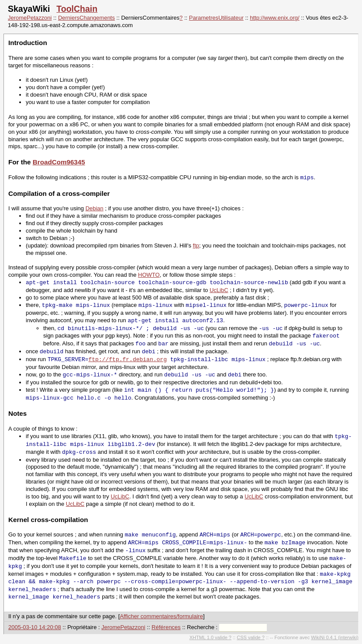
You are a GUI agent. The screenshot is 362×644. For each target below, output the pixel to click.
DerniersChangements (86, 18)
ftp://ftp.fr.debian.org (127, 359)
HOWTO (149, 275)
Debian (95, 208)
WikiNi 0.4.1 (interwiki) (335, 637)
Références (166, 627)
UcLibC (219, 290)
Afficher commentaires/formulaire (161, 616)
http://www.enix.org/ (274, 18)
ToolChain (77, 9)
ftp (196, 245)
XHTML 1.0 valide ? (210, 637)
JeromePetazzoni (30, 18)
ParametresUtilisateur (216, 18)
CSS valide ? (251, 637)
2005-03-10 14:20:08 (35, 627)
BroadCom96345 (59, 162)
